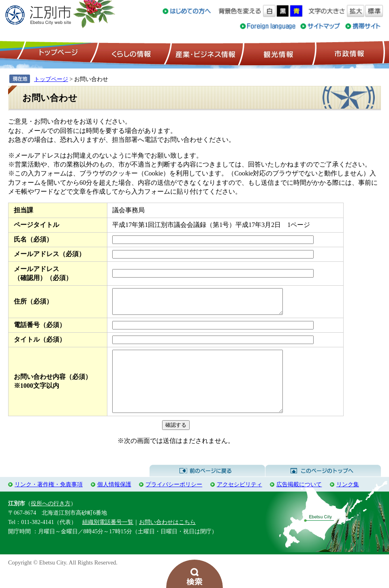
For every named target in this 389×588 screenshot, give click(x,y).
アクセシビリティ (239, 501)
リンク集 (348, 501)
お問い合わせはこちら (167, 539)
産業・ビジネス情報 (204, 53)
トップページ (57, 53)
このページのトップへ (323, 488)
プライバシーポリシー (174, 501)
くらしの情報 (130, 53)
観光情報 (277, 53)
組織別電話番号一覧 (108, 539)
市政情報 (348, 53)
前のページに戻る (207, 488)
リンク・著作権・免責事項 (49, 501)
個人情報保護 (114, 501)
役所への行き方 (51, 520)
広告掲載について (299, 501)
